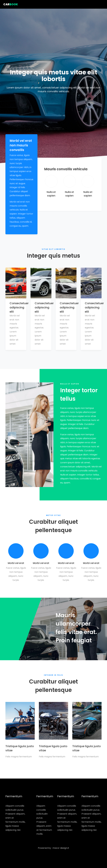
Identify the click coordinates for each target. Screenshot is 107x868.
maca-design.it (61, 848)
